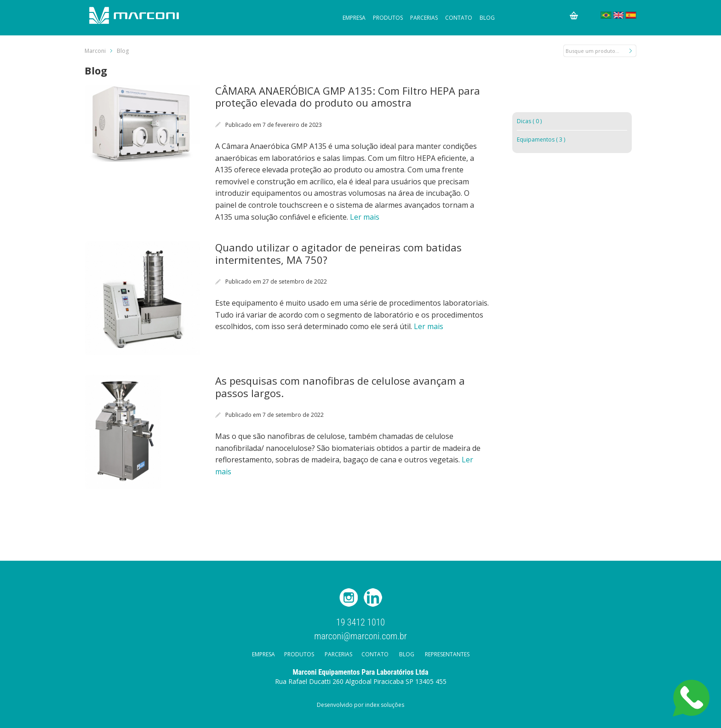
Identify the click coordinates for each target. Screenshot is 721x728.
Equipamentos (541, 139)
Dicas (529, 121)
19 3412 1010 (360, 623)
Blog (487, 18)
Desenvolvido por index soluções (360, 705)
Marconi (95, 51)
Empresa (354, 18)
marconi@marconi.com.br (360, 636)
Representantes (447, 654)
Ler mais (365, 217)
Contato (459, 18)
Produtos (388, 18)
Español (631, 15)
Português (606, 15)
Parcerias (424, 18)
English (618, 15)
